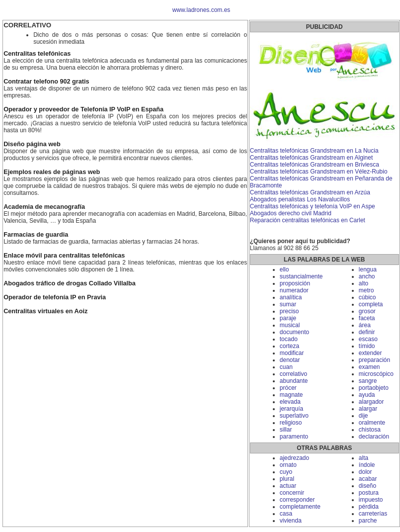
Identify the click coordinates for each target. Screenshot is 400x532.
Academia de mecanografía (44, 207)
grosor (367, 311)
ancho (367, 276)
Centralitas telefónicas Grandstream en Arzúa (310, 192)
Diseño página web (32, 144)
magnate (291, 395)
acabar (368, 479)
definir (367, 332)
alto (363, 283)
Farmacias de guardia (36, 235)
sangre (368, 381)
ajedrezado (294, 458)
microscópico (376, 374)
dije (363, 416)
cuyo (286, 472)
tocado (289, 339)
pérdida (369, 507)
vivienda (291, 521)
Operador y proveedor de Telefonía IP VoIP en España (83, 109)
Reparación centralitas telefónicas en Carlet (308, 220)
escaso (368, 339)
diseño (367, 486)
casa (286, 514)
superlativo (294, 416)
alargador (371, 402)
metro (366, 290)
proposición (295, 283)
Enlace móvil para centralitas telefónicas (64, 256)
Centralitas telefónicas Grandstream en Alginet (311, 158)
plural (287, 479)
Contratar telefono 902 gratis (46, 82)
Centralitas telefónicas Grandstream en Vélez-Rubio (319, 172)
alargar (368, 409)
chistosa (370, 430)
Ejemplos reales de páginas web (52, 172)
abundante (294, 381)
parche (368, 521)
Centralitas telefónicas (37, 54)
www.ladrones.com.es (201, 10)
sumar (288, 304)
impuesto (371, 500)
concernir (292, 493)
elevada (290, 402)
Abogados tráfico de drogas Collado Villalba (70, 283)
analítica (291, 297)
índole (367, 465)
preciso (289, 311)
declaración (374, 437)
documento (294, 332)
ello (284, 269)
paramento (294, 437)
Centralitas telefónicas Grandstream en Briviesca (315, 165)
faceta (367, 318)
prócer (288, 388)
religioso (291, 423)
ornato (288, 465)
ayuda (367, 395)
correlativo (293, 374)
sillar (286, 430)
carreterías (373, 514)
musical (290, 325)
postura (369, 493)
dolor (365, 472)
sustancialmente (301, 276)
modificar (292, 353)
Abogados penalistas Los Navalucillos (300, 199)
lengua (368, 269)
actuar (288, 486)
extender (370, 353)
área (365, 325)
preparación (374, 360)
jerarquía (291, 409)
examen (369, 367)
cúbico (367, 297)
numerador (294, 290)
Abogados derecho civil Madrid (291, 213)
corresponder (297, 500)
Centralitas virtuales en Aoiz (45, 311)
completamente (300, 507)
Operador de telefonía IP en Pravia (55, 297)
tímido (367, 346)
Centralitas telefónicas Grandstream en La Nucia (314, 151)
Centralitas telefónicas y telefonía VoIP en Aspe (313, 206)
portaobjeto (374, 388)
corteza (289, 346)
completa (371, 304)
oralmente (372, 423)
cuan (286, 367)
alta (363, 458)
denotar (290, 360)
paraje (288, 318)
